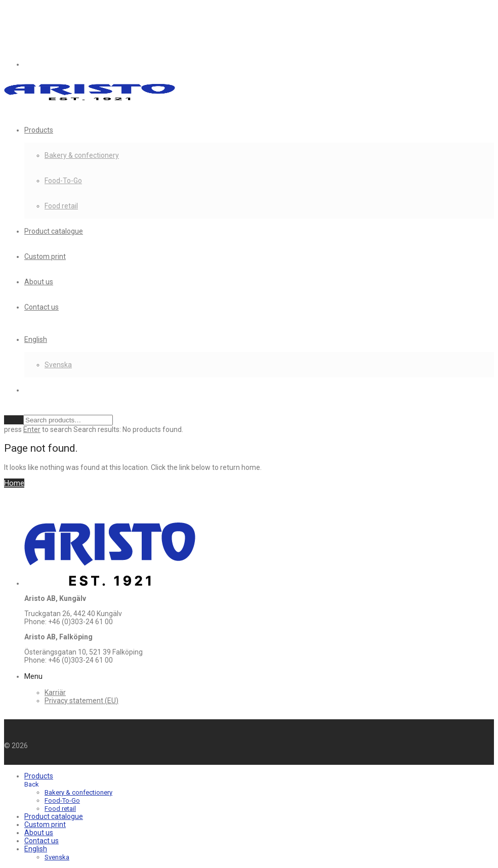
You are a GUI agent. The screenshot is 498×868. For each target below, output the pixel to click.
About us (39, 282)
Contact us (41, 307)
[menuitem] (36, 339)
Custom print (45, 256)
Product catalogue (54, 231)
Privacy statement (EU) (81, 701)
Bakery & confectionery (82, 155)
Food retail (61, 206)
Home (14, 483)
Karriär (55, 692)
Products (39, 130)
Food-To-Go (63, 181)
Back (32, 784)
